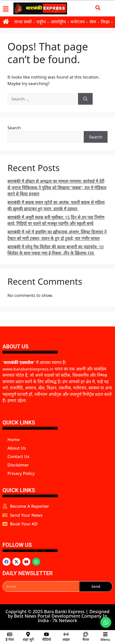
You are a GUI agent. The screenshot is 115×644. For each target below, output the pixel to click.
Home (14, 439)
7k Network (65, 620)
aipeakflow (3, 532)
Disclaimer (18, 465)
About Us (17, 448)
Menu (105, 639)
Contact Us (18, 456)
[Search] (85, 99)
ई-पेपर (10, 639)
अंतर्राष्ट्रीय (58, 22)
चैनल (86, 639)
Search (14, 128)
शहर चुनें (28, 639)
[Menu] (105, 634)
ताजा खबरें (23, 22)
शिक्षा (105, 22)
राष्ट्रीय (41, 22)
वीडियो (47, 639)
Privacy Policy (21, 473)
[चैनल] (86, 634)
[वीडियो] (46, 634)
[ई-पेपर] (10, 634)
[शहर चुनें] (28, 634)
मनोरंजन (78, 22)
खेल (93, 22)
